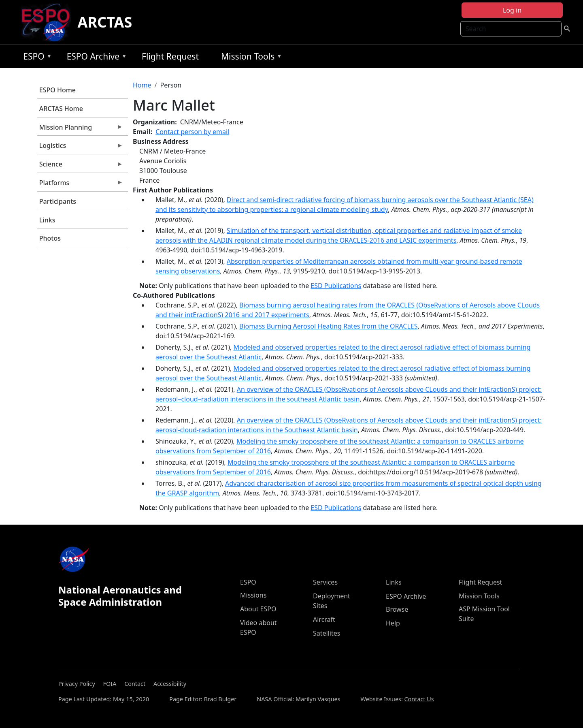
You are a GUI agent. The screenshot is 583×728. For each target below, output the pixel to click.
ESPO (35, 58)
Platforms (80, 185)
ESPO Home (57, 90)
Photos (50, 238)
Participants (58, 201)
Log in (512, 10)
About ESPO (258, 609)
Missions (253, 595)
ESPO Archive (95, 58)
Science (80, 166)
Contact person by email (192, 132)
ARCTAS (105, 22)
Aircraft (324, 619)
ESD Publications (336, 286)
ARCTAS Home (61, 109)
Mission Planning (80, 129)
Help (393, 623)
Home (142, 85)
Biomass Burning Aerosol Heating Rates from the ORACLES (328, 326)
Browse (397, 609)
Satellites (327, 633)
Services (325, 582)
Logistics (80, 147)
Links (47, 220)
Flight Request (170, 56)
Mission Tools (250, 58)
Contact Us (419, 699)
